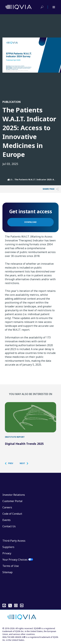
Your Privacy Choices (15, 560)
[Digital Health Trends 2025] (30, 417)
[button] (11, 463)
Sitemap (7, 572)
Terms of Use (11, 566)
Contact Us (9, 526)
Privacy (7, 553)
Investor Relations (14, 495)
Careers (7, 507)
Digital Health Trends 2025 (24, 444)
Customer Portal (12, 501)
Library (13, 180)
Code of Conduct (12, 514)
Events (7, 520)
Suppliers (8, 547)
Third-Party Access (14, 541)
